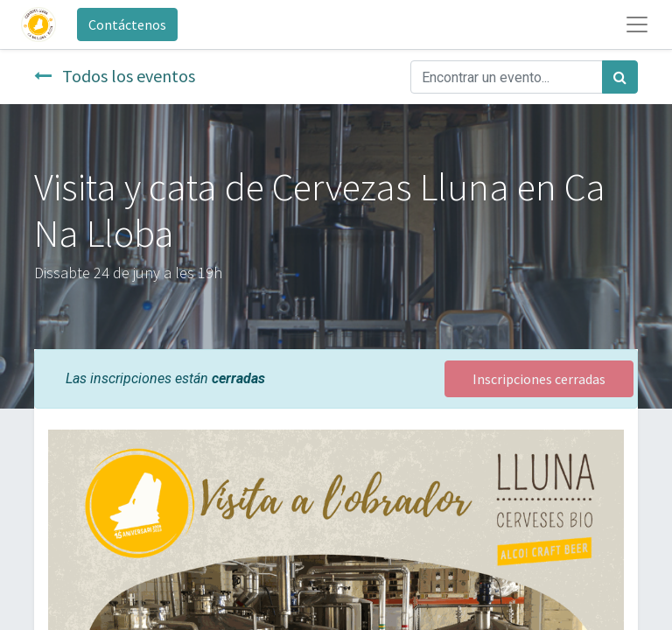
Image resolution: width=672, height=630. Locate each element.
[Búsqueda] (620, 77)
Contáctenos (127, 24)
